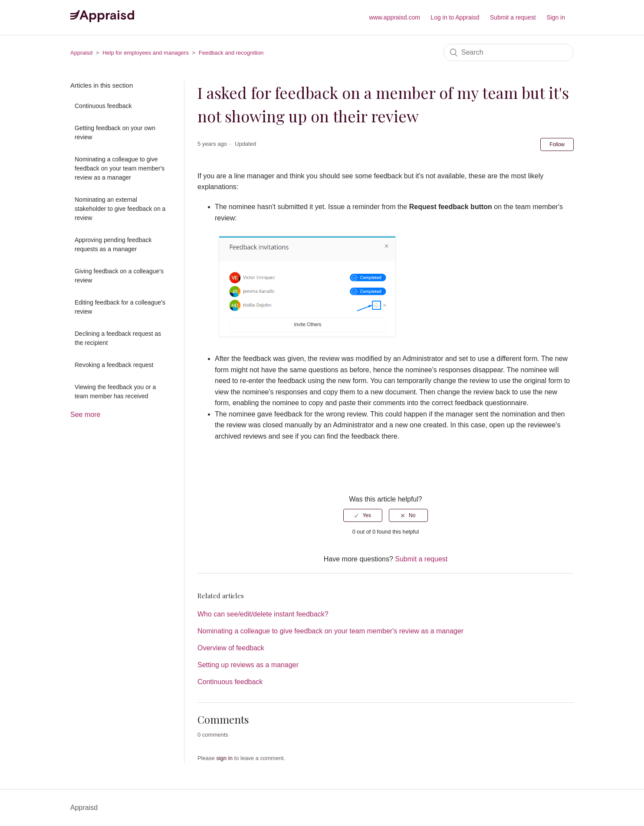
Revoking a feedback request (114, 365)
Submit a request (513, 17)
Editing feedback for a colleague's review (120, 307)
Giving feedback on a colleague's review (119, 276)
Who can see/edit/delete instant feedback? (263, 614)
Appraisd (81, 53)
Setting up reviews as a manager (248, 665)
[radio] (363, 515)
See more (85, 415)
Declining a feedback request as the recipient (118, 338)
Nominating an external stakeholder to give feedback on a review (120, 209)
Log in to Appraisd (455, 17)
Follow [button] (557, 144)
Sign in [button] (556, 17)
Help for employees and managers (146, 53)
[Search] (509, 52)
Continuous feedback (103, 106)
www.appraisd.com (394, 17)
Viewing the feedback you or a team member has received (115, 392)
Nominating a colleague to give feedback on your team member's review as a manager (120, 168)
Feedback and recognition (231, 53)
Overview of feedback (231, 648)
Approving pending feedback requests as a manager (113, 244)
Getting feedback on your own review (115, 133)
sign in (224, 758)
